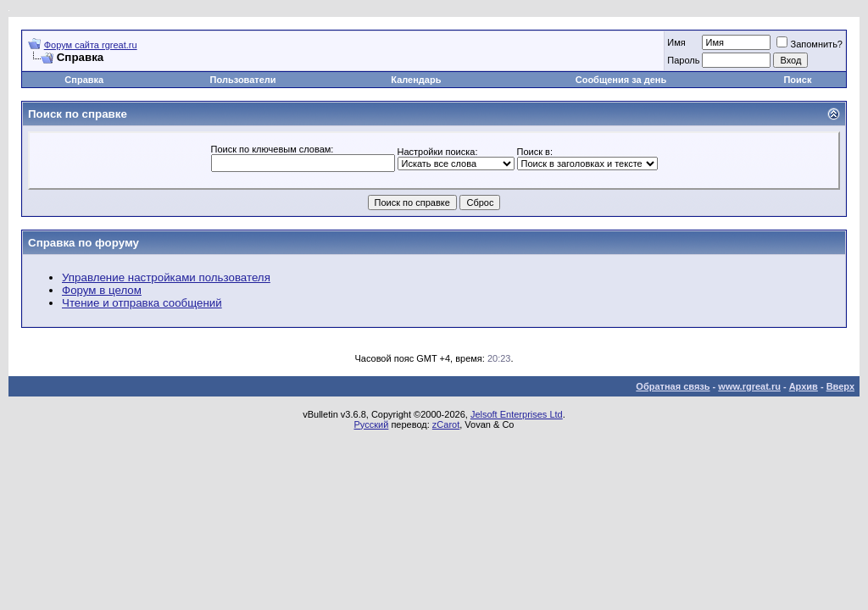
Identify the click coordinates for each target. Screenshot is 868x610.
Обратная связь (673, 386)
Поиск (797, 80)
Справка (84, 80)
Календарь (416, 80)
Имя (676, 42)
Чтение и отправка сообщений (142, 303)
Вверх (840, 386)
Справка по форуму (83, 243)
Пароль (683, 60)
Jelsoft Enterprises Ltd (517, 414)
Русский (372, 424)
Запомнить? (810, 44)
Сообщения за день (621, 80)
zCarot (446, 424)
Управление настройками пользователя (166, 277)
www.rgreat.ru (749, 386)
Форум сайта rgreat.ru (91, 45)
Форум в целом (102, 290)
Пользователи (243, 80)
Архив (804, 386)
